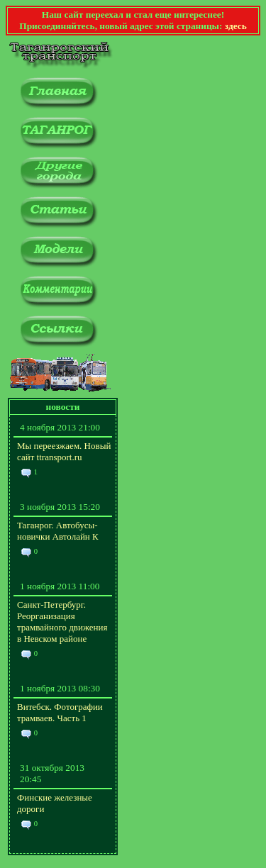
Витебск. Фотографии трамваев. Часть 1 (60, 712)
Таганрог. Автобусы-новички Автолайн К (58, 531)
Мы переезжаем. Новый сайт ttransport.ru (64, 451)
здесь (236, 26)
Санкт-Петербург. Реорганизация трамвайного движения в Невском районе (62, 622)
